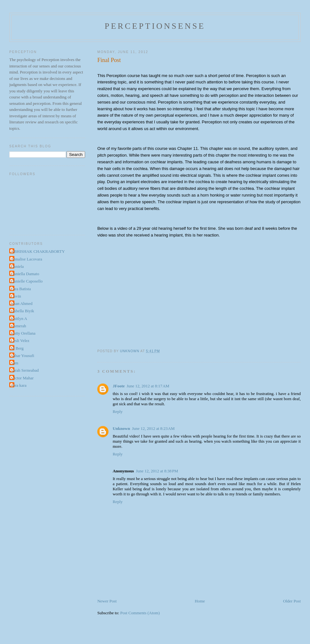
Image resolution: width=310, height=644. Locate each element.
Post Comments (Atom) (140, 613)
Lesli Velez (20, 341)
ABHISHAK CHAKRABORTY (38, 251)
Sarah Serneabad (25, 370)
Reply (118, 411)
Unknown (121, 428)
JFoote (119, 386)
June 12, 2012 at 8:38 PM (157, 471)
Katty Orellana (23, 333)
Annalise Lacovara (27, 259)
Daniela (17, 266)
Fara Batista (21, 289)
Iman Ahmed (22, 303)
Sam (15, 363)
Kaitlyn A (19, 318)
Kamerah (19, 326)
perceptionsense (155, 26)
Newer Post (107, 601)
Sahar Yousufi (23, 356)
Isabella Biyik (23, 311)
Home (200, 601)
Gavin (16, 296)
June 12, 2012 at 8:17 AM (148, 386)
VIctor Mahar (22, 378)
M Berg (17, 348)
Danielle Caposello (27, 281)
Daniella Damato (25, 274)
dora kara (19, 385)
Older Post (292, 601)
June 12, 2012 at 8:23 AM (153, 428)
